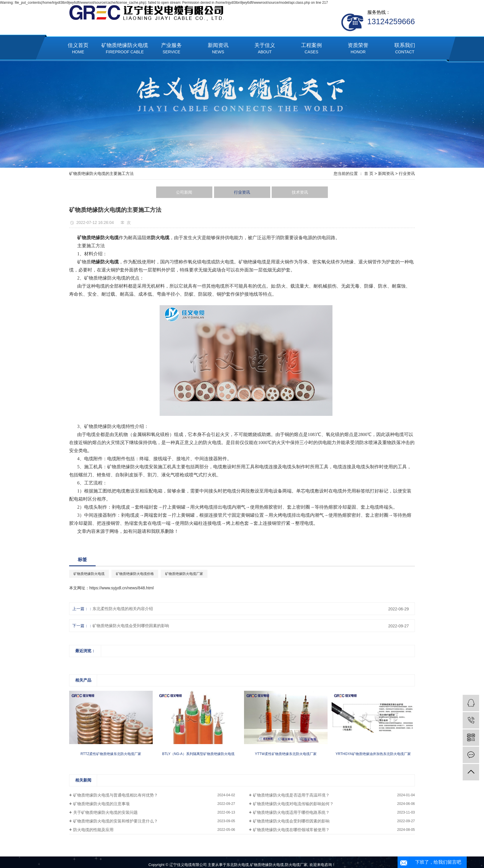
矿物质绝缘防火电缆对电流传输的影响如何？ (293, 804)
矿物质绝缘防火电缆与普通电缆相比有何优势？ (116, 795)
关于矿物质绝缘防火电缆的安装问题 (105, 812)
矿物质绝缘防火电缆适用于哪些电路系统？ (291, 812)
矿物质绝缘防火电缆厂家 (184, 574)
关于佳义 (265, 49)
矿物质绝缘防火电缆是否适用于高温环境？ (291, 795)
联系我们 (405, 49)
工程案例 (311, 49)
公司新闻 (184, 192)
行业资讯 (407, 173)
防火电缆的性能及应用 (93, 830)
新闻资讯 (218, 49)
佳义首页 (78, 49)
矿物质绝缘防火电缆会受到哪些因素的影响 (131, 626)
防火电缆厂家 (296, 865)
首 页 (369, 173)
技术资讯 (300, 192)
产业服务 (171, 49)
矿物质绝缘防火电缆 (125, 49)
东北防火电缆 (238, 865)
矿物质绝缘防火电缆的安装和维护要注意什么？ (116, 821)
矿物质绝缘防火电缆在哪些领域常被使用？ (291, 830)
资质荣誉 (358, 49)
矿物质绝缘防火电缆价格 (135, 574)
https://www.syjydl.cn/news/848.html (121, 588)
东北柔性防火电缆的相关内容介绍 (123, 609)
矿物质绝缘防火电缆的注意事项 (101, 804)
